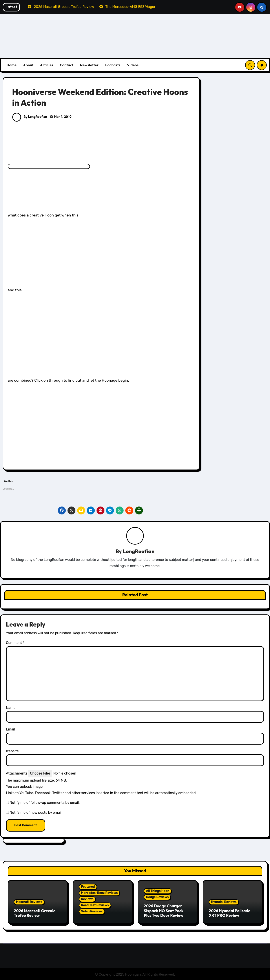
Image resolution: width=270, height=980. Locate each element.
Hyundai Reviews (224, 902)
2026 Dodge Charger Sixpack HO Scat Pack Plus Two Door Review (164, 911)
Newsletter (89, 65)
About (28, 65)
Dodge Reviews (157, 897)
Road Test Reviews (95, 905)
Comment (15, 643)
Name (11, 708)
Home (12, 65)
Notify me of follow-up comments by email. (45, 803)
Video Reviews (92, 912)
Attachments (17, 774)
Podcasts (113, 65)
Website (12, 751)
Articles (47, 65)
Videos (133, 65)
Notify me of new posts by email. (36, 813)
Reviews (87, 899)
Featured (88, 887)
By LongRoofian (30, 117)
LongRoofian (139, 551)
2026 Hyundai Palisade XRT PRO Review (230, 913)
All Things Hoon (158, 891)
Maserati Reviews (29, 902)
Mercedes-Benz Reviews (99, 893)
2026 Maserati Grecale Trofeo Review (35, 913)
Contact (67, 65)
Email (10, 729)
